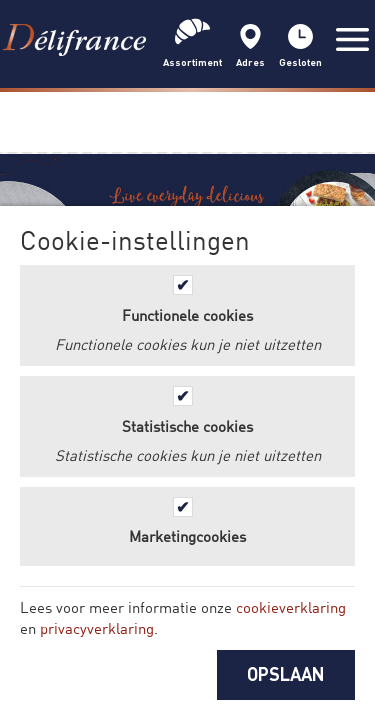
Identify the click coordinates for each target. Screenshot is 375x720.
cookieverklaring (291, 607)
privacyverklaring (97, 628)
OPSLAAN (286, 674)
